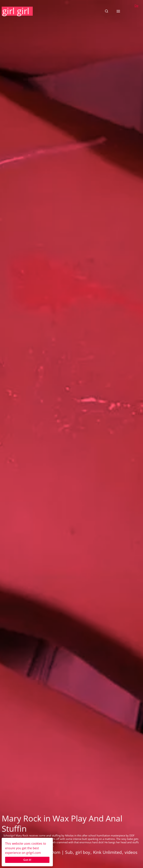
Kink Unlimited (107, 852)
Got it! (27, 860)
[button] (107, 11)
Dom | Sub (62, 852)
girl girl (16, 11)
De (136, 6)
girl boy (83, 852)
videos (131, 852)
